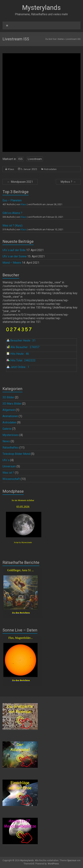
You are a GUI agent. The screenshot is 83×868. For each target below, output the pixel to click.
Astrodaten (50, 169)
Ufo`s (6, 460)
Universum (9, 466)
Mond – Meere (12, 263)
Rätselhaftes (11, 448)
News (6, 441)
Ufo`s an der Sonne (15, 256)
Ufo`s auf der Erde (14, 250)
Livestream (35, 159)
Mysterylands (41, 8)
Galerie (7, 429)
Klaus (11, 169)
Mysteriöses (11, 435)
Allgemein (9, 410)
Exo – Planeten (12, 200)
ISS (20, 159)
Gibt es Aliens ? (12, 213)
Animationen (10, 416)
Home (61, 39)
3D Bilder (8, 397)
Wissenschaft (11, 479)
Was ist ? (8, 473)
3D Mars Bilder (12, 404)
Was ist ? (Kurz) (12, 226)
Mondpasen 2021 (20, 182)
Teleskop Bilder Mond (16, 454)
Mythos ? (68, 182)
